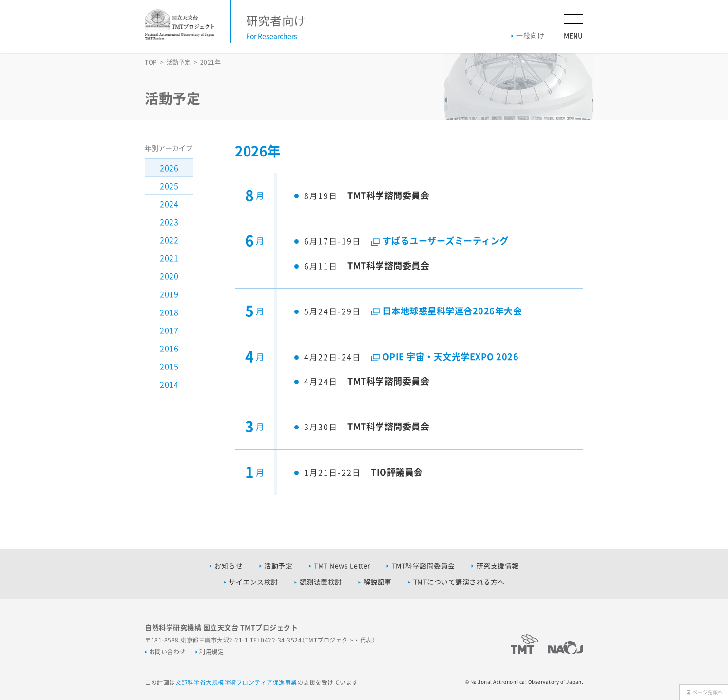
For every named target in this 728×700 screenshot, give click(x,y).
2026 (169, 168)
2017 (169, 330)
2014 (169, 384)
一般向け (530, 35)
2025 (169, 186)
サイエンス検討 (253, 582)
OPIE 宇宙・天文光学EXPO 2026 (451, 357)
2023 (169, 222)
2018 (169, 312)
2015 (169, 366)
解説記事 (378, 582)
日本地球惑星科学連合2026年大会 (452, 311)
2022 (169, 240)
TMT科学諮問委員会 (423, 565)
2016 (169, 348)
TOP (151, 62)
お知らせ (229, 565)
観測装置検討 (321, 582)
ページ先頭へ (708, 692)
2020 (169, 276)
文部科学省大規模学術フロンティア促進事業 (236, 682)
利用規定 (211, 652)
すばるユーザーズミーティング (446, 241)
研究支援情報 (498, 565)
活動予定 (179, 62)
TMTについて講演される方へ (459, 582)
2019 (169, 294)
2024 (169, 204)
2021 (169, 258)
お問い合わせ (167, 652)
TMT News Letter (342, 565)
